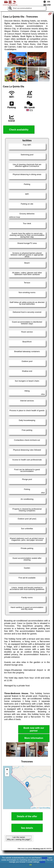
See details (27, 828)
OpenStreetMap (45, 808)
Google (45, 858)
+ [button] (7, 770)
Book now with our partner (34, 729)
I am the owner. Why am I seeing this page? (19, 838)
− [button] (7, 774)
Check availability (19, 130)
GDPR (43, 862)
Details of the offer (27, 816)
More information (34, 738)
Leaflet (34, 808)
